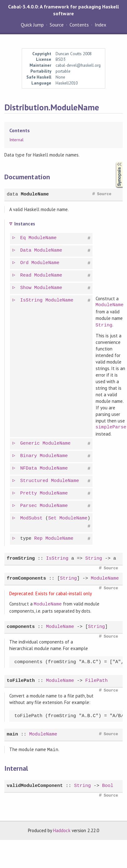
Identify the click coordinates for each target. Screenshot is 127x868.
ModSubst (32, 518)
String (104, 325)
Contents (79, 25)
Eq (24, 238)
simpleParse (111, 427)
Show (26, 288)
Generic (31, 443)
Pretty (29, 493)
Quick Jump (32, 25)
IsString (32, 300)
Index (100, 25)
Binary (29, 455)
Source (57, 25)
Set (53, 518)
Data (26, 250)
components (21, 626)
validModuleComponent (35, 784)
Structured (35, 480)
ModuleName (35, 195)
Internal (16, 140)
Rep (39, 538)
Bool (108, 784)
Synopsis (114, 162)
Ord (25, 263)
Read (26, 275)
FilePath (97, 680)
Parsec (29, 505)
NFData (29, 468)
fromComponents (26, 578)
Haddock (62, 829)
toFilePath (21, 680)
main (12, 733)
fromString (21, 558)
